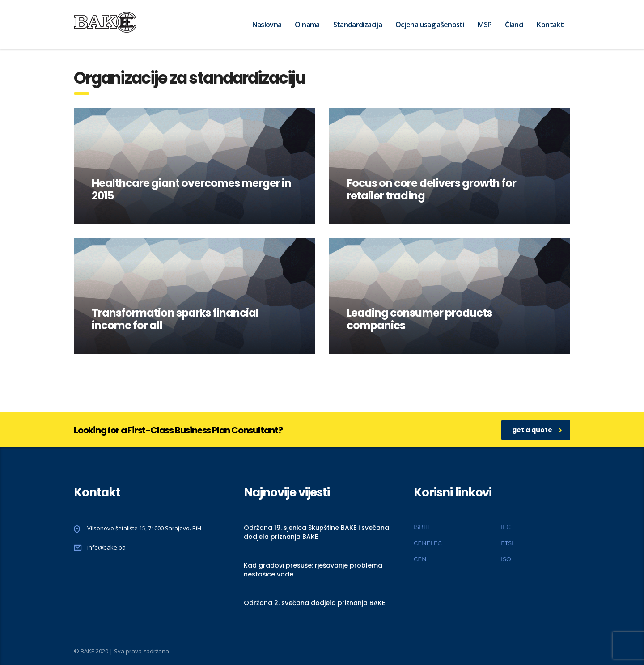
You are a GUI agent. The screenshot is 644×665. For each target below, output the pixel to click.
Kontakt (550, 25)
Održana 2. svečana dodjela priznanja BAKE (314, 603)
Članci (514, 25)
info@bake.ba (106, 547)
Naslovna (267, 25)
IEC (506, 527)
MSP (485, 25)
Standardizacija (358, 25)
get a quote (537, 430)
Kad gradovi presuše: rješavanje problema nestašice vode (313, 570)
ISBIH (422, 527)
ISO (506, 559)
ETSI (507, 543)
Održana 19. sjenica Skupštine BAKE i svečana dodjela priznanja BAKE (316, 532)
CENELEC (428, 543)
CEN (420, 559)
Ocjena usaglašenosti (430, 25)
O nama (307, 25)
